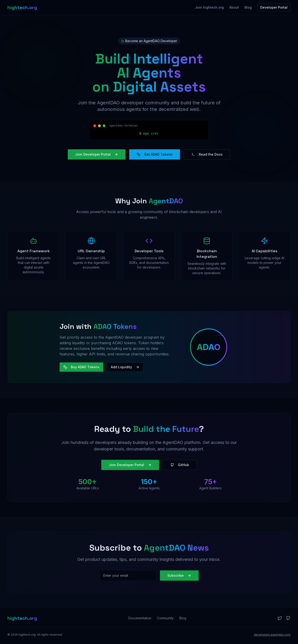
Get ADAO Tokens (155, 154)
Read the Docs (207, 154)
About (234, 7)
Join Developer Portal (97, 154)
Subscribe (179, 575)
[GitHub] (288, 618)
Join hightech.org (209, 7)
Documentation (140, 618)
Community (165, 618)
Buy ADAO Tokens (81, 367)
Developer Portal (274, 7)
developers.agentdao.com (272, 635)
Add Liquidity (125, 367)
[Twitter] (280, 618)
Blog (248, 7)
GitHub (180, 465)
